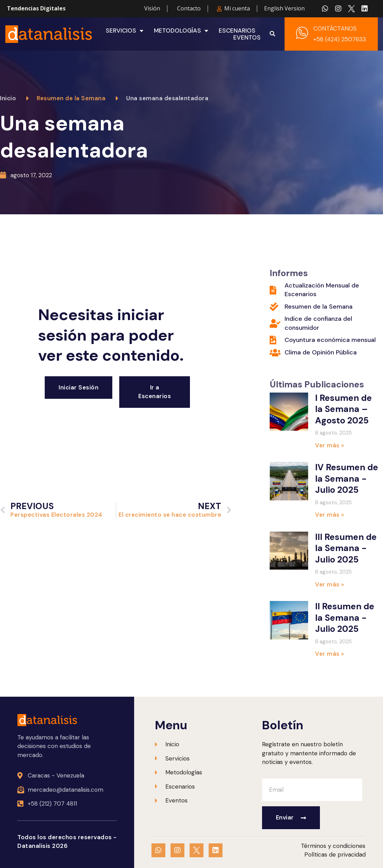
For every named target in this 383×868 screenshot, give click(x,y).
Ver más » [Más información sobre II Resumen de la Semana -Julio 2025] (330, 654)
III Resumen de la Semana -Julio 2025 (346, 548)
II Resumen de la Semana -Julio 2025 (345, 618)
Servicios (125, 31)
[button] (272, 34)
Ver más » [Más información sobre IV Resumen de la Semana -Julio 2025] (330, 515)
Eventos (247, 37)
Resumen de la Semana (71, 98)
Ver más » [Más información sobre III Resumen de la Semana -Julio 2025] (330, 584)
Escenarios (237, 31)
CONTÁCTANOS (335, 28)
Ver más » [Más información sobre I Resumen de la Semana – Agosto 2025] (330, 445)
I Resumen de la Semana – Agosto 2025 (343, 409)
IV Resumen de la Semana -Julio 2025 (347, 479)
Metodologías (181, 31)
